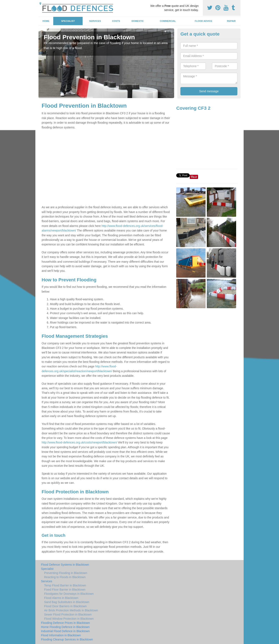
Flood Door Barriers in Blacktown (65, 606)
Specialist (68, 21)
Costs (116, 21)
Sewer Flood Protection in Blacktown (68, 614)
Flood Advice (203, 21)
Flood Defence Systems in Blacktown (65, 565)
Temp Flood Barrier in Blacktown (65, 585)
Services (95, 21)
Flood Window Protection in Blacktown (69, 619)
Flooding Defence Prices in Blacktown (65, 623)
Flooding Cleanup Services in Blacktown (67, 639)
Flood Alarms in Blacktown (61, 598)
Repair (231, 21)
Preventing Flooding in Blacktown (66, 573)
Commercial (168, 21)
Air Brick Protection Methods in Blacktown (71, 610)
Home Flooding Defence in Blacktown (65, 627)
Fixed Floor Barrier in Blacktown (65, 590)
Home (46, 21)
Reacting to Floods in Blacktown (65, 577)
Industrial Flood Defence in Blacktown (65, 631)
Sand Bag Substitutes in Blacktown (67, 602)
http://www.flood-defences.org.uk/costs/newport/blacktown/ (79, 442)
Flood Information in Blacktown (61, 635)
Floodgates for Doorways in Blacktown (69, 594)
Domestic (138, 21)
